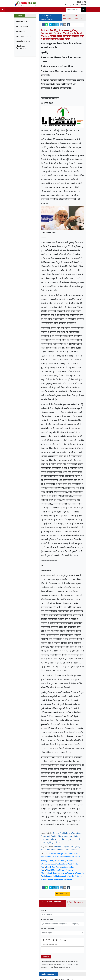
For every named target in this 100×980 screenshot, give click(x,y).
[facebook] (43, 25)
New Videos (22, 31)
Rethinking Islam (24, 22)
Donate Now (62, 894)
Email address (47, 919)
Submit (46, 957)
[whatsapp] (47, 25)
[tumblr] (68, 25)
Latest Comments (24, 36)
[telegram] (58, 25)
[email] (65, 25)
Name (43, 910)
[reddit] (61, 25)
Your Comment (47, 929)
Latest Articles (23, 26)
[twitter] (50, 25)
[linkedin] (54, 25)
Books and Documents (22, 47)
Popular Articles (23, 41)
